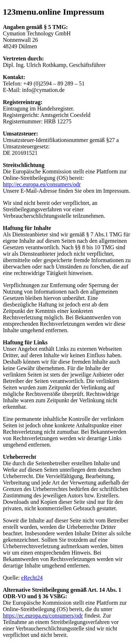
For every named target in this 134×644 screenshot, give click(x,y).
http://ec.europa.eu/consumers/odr (42, 184)
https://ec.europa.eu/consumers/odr (43, 616)
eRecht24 (32, 578)
